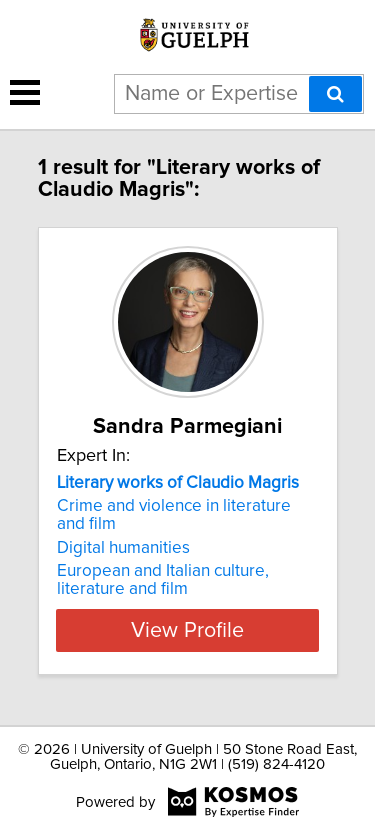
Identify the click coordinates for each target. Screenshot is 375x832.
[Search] (335, 94)
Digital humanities (123, 548)
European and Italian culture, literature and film (163, 580)
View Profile (187, 630)
